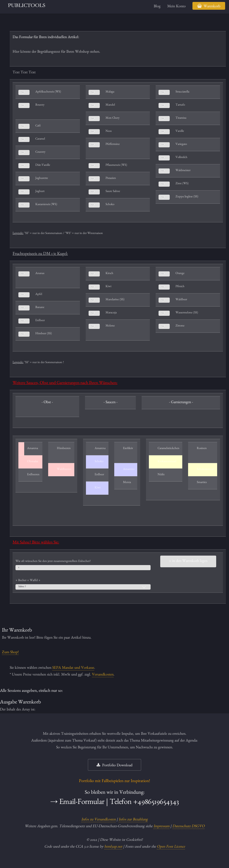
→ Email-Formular (77, 803)
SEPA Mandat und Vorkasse (73, 668)
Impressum (161, 827)
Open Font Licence (171, 847)
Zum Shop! (10, 653)
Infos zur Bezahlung (133, 820)
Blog (157, 7)
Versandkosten (103, 675)
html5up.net (113, 847)
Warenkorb (212, 7)
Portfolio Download (117, 766)
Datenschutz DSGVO (188, 827)
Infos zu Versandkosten (99, 820)
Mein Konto (176, 7)
